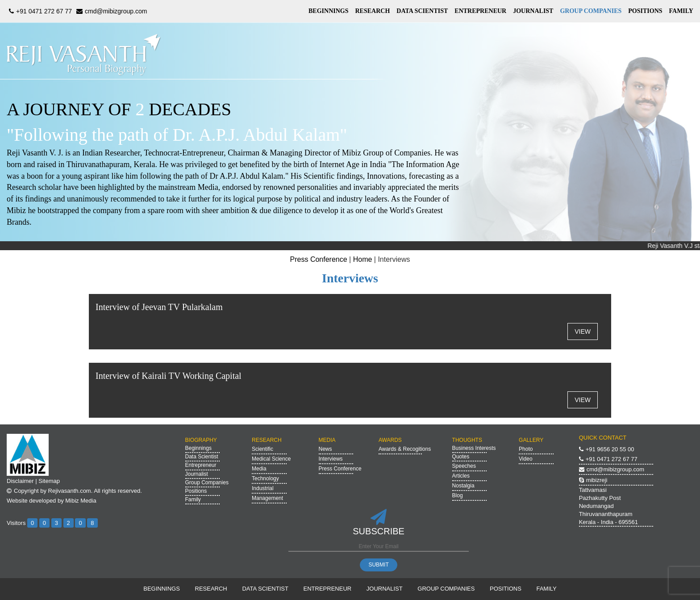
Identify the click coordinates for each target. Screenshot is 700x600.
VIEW (583, 331)
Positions (196, 491)
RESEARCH (372, 11)
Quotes (461, 457)
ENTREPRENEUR (480, 11)
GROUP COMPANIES (591, 11)
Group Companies (207, 483)
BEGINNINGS (328, 11)
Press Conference (319, 259)
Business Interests (474, 448)
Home (363, 259)
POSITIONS (645, 11)
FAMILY (681, 11)
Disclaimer (20, 481)
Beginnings (198, 448)
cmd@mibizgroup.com (110, 11)
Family (193, 499)
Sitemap (49, 481)
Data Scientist (202, 457)
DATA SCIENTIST (422, 11)
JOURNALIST (533, 11)
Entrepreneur (201, 465)
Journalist (197, 474)
